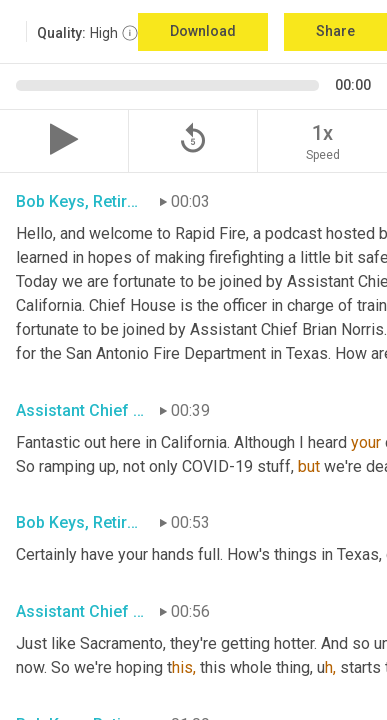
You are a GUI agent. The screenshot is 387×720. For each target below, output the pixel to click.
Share (335, 31)
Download (203, 31)
